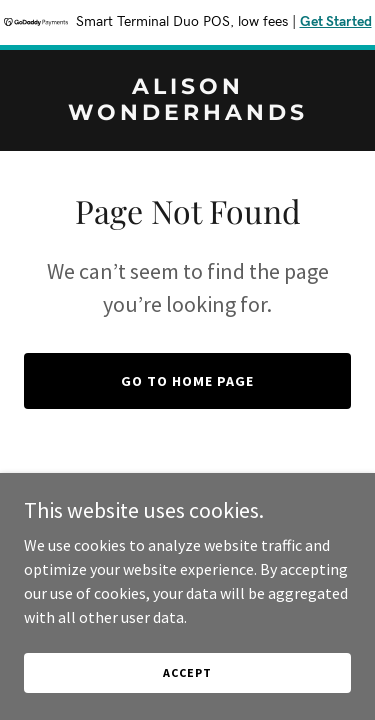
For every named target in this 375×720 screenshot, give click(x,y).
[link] (187, 114)
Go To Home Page (187, 381)
